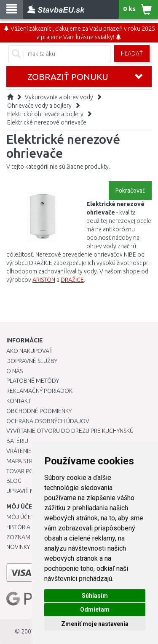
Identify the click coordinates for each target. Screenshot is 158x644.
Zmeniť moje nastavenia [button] (95, 624)
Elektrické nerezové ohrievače (47, 122)
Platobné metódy (33, 381)
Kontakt (19, 401)
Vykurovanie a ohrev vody (59, 97)
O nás (15, 371)
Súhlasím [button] (95, 596)
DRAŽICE (72, 280)
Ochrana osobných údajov (48, 421)
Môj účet (20, 517)
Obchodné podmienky (39, 411)
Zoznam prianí (27, 537)
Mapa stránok (27, 461)
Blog (14, 481)
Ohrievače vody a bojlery (39, 106)
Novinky (18, 547)
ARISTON (44, 280)
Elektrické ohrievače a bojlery (45, 114)
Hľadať (132, 53)
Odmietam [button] (95, 610)
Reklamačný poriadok (39, 391)
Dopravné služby (32, 361)
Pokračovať (130, 191)
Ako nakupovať (29, 351)
